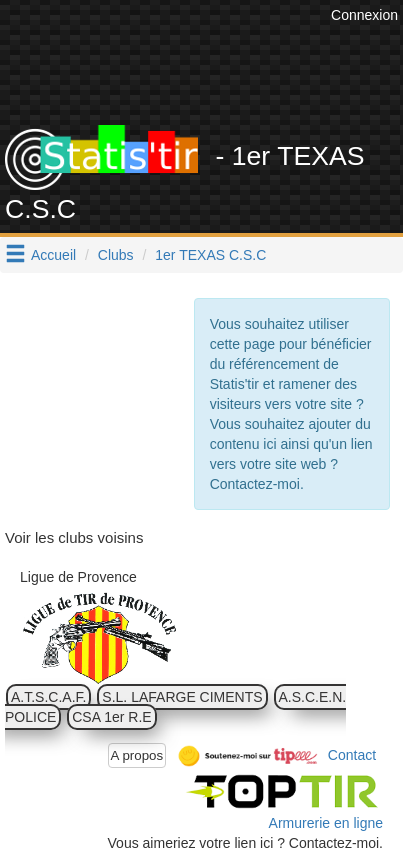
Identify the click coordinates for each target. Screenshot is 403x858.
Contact (352, 754)
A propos (137, 755)
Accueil (53, 255)
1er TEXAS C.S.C (210, 255)
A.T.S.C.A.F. (48, 697)
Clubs (116, 255)
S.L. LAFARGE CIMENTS (182, 697)
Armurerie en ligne (326, 823)
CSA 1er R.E (111, 717)
